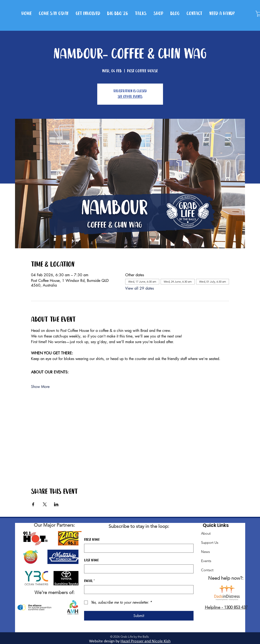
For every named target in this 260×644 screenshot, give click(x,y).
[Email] (137, 590)
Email (89, 581)
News (205, 552)
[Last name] (137, 569)
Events (206, 561)
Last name (91, 560)
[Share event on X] (45, 504)
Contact (207, 570)
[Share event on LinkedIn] (56, 504)
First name (92, 540)
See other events (130, 97)
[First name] (137, 548)
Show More (40, 387)
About (206, 533)
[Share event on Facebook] (33, 504)
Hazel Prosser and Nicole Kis (144, 641)
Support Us (210, 542)
